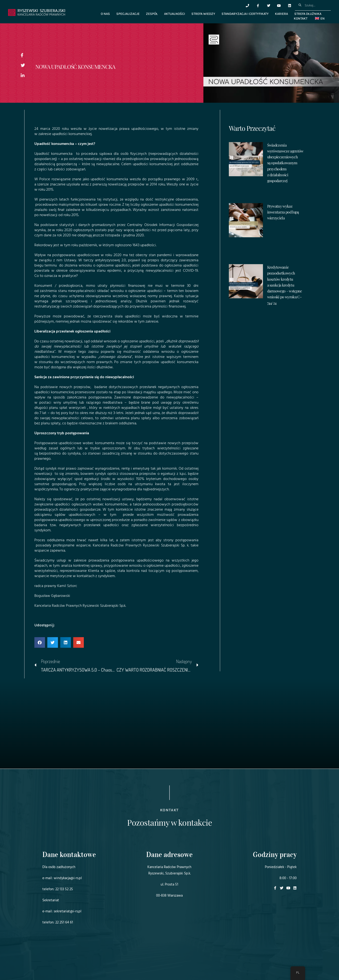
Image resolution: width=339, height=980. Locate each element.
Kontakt (301, 18)
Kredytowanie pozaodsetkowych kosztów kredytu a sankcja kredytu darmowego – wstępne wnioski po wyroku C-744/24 (285, 285)
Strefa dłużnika (308, 14)
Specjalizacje (128, 14)
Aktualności (175, 14)
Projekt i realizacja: (52, 963)
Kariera (281, 14)
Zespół (152, 14)
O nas (105, 14)
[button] (40, 642)
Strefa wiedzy (203, 14)
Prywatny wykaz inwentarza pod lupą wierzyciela (283, 212)
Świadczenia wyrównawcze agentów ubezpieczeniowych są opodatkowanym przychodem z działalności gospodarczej (285, 163)
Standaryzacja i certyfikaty (245, 14)
